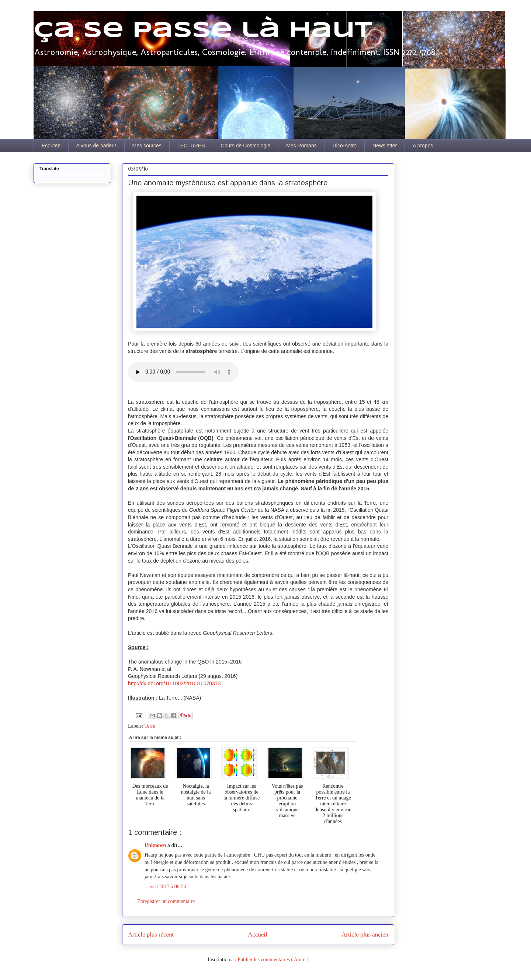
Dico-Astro (345, 146)
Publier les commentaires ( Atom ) (273, 960)
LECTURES (191, 146)
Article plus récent (151, 934)
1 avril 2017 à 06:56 (165, 887)
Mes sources (147, 146)
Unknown (156, 845)
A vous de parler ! (96, 146)
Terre (150, 726)
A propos (423, 146)
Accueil (258, 934)
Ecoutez (51, 146)
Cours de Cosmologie (246, 146)
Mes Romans (301, 146)
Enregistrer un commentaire (166, 901)
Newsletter (385, 146)
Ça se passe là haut (203, 31)
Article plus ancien (365, 934)
